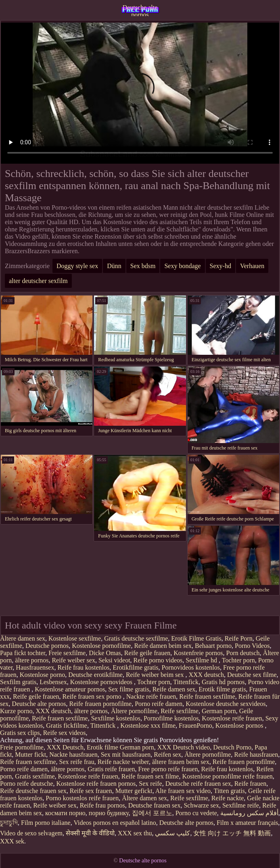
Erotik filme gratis (222, 689)
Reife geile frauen (147, 653)
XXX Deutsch (65, 747)
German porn (219, 711)
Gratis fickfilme (67, 725)
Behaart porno (213, 646)
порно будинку (109, 813)
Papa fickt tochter (23, 653)
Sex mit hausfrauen (126, 755)
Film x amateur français (247, 823)
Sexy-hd (220, 266)
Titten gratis (229, 791)
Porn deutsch (243, 653)
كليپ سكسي (172, 833)
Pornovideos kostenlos (191, 667)
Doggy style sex (77, 266)
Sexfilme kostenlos (116, 718)
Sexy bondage (182, 266)
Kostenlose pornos (240, 725)
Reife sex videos (65, 733)
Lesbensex (53, 682)
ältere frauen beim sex (181, 762)
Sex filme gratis (129, 689)
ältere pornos (32, 660)
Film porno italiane (46, 823)
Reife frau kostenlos (83, 667)
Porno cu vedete (196, 813)
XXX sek (12, 841)
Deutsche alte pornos (140, 10)
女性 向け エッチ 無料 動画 (232, 833)
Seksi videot (114, 660)
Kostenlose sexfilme (75, 638)
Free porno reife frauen (168, 769)
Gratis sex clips (20, 733)
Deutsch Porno (232, 747)
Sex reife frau (77, 762)
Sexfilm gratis (18, 682)
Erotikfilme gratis (135, 667)
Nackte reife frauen (151, 696)
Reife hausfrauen (256, 755)
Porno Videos (252, 646)
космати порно (65, 813)
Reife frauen (251, 784)
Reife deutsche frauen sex (33, 791)
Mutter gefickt (134, 791)
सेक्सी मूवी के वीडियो (90, 833)
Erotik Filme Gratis (196, 638)
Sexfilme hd (202, 660)
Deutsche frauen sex (155, 805)
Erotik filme (102, 747)
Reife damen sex (174, 689)
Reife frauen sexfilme (207, 696)
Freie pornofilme (22, 747)
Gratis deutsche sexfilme (136, 638)
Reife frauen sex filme (150, 776)
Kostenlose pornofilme (101, 646)
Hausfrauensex (35, 667)
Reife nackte (228, 798)
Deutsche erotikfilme (95, 675)
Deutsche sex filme (252, 675)
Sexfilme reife (241, 805)
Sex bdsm (143, 266)
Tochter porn (238, 660)
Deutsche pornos (47, 646)
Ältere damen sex (23, 638)
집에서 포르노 (152, 813)
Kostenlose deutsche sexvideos (226, 704)
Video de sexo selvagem (31, 833)
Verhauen (252, 266)
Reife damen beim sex (163, 646)
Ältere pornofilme (134, 711)
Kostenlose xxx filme (148, 725)
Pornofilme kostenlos (171, 718)
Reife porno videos (158, 660)
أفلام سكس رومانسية (249, 813)
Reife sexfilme (180, 711)
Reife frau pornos (102, 805)
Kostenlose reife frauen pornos (96, 784)
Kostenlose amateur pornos (70, 689)
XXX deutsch (206, 675)
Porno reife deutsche (27, 784)
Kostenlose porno (42, 675)
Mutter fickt (30, 755)
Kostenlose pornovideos (102, 682)
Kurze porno (16, 711)
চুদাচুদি (9, 823)
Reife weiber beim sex (156, 675)
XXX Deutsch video (184, 747)
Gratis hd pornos (223, 682)
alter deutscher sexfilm (38, 281)
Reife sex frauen (91, 791)
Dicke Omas (105, 653)
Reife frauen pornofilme (101, 704)
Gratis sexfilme (35, 776)
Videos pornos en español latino (115, 823)
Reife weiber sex (73, 660)
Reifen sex (167, 755)
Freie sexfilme (67, 653)
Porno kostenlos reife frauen (82, 798)
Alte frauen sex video (183, 791)
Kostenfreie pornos (198, 653)
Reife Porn (239, 638)
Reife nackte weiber (123, 762)
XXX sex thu (135, 833)
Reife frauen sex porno (93, 696)
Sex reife (150, 784)
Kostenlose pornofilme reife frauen (227, 776)
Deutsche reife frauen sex (198, 784)
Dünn (114, 266)
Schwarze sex (201, 805)
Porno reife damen (159, 704)
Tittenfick (186, 682)
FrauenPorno (195, 725)
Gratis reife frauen (111, 769)
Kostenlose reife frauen (232, 718)
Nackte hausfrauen (73, 755)
